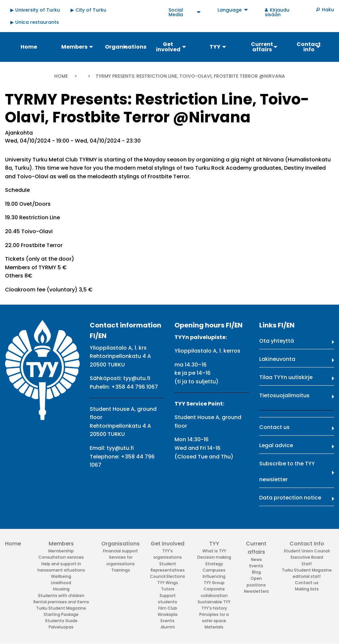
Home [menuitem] (29, 47)
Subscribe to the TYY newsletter (287, 472)
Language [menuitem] (230, 10)
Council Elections (168, 576)
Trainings (121, 570)
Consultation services (61, 557)
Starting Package (61, 614)
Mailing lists (307, 589)
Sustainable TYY (214, 602)
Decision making (214, 557)
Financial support (121, 551)
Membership (61, 551)
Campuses (214, 570)
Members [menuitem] (74, 47)
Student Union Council (307, 551)
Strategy (214, 564)
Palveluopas (61, 627)
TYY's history (214, 608)
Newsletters (256, 591)
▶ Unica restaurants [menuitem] (35, 22)
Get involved (168, 544)
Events (168, 621)
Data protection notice (290, 498)
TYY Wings (168, 583)
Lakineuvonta (277, 359)
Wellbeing (61, 576)
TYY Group (214, 583)
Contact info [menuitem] (309, 47)
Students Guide (61, 621)
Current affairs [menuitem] (262, 47)
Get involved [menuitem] (168, 47)
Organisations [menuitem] (125, 47)
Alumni (168, 627)
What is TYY (214, 551)
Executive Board (307, 557)
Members (61, 544)
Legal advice (276, 445)
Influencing (214, 576)
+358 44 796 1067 (135, 387)
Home (61, 76)
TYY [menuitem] (215, 47)
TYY (214, 544)
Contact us (274, 427)
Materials (214, 627)
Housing (61, 589)
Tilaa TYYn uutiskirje (286, 377)
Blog (256, 572)
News (256, 559)
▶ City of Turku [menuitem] (88, 10)
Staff (307, 564)
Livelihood (61, 583)
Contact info (307, 544)
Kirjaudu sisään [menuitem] (277, 12)
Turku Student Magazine (61, 608)
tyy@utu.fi (137, 378)
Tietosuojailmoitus (284, 395)
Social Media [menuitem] (176, 12)
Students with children (61, 596)
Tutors (168, 589)
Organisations (121, 544)
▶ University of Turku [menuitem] (35, 10)
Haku (328, 10)
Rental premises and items (61, 602)
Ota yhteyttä (277, 341)
